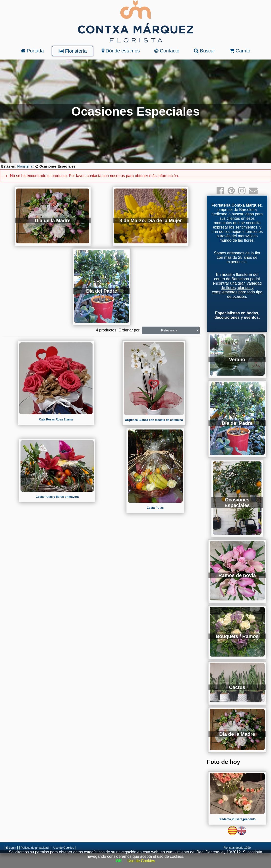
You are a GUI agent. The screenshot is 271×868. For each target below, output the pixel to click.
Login (11, 848)
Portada (32, 51)
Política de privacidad (35, 848)
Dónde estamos (121, 51)
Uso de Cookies (64, 848)
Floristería (73, 51)
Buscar (204, 51)
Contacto (167, 51)
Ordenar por (129, 330)
